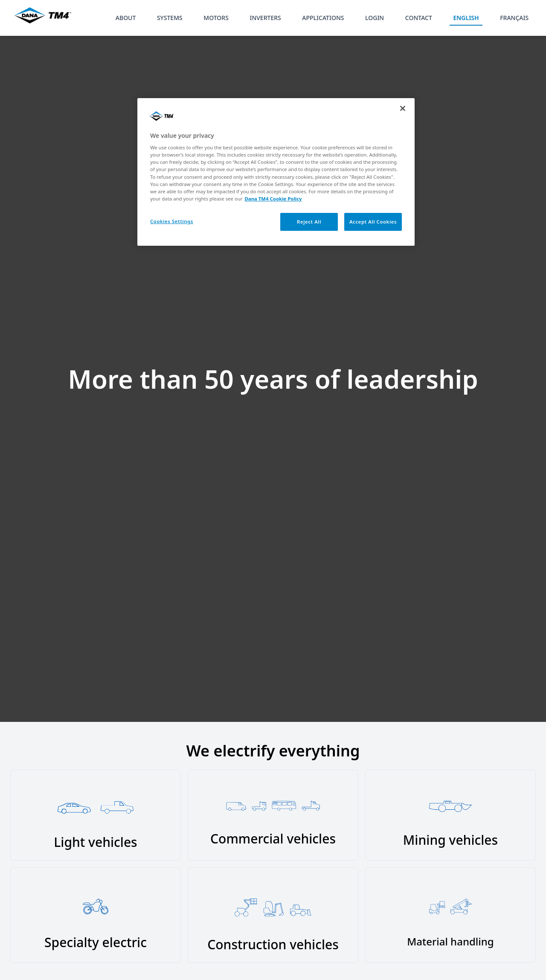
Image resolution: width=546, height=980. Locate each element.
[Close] (403, 108)
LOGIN (375, 18)
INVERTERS (265, 18)
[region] (276, 172)
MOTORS (216, 18)
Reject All (309, 222)
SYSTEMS (170, 18)
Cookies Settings (172, 221)
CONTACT (419, 18)
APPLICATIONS (323, 18)
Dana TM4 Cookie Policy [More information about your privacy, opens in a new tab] (273, 199)
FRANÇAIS (514, 18)
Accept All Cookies (373, 222)
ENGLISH (466, 18)
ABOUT (126, 18)
